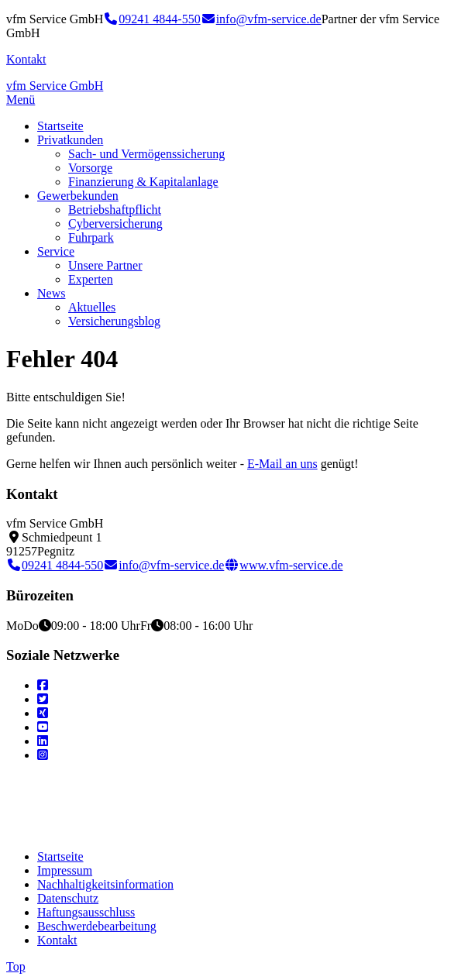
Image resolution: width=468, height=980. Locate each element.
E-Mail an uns (282, 464)
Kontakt (26, 59)
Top (16, 966)
